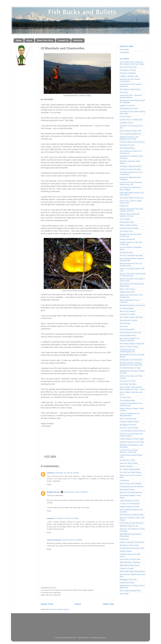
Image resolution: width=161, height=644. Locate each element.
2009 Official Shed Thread (130, 565)
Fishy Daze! (124, 539)
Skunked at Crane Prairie (129, 545)
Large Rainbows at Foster (129, 501)
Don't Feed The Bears (128, 384)
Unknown (51, 473)
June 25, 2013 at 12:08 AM (72, 540)
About (29, 40)
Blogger (103, 638)
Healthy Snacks (126, 551)
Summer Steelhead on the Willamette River (130, 415)
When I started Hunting (128, 225)
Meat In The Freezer (127, 289)
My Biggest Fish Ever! (128, 425)
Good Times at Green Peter (130, 559)
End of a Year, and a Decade (131, 483)
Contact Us (63, 40)
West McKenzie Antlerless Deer (132, 515)
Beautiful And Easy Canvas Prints (132, 305)
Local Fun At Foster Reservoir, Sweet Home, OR (131, 183)
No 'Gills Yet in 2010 (127, 460)
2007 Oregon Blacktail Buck (130, 591)
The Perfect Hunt (126, 231)
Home (19, 40)
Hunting (123, 52)
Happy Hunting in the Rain (130, 507)
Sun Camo (124, 326)
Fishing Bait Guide (127, 222)
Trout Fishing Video (127, 329)
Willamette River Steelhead (130, 562)
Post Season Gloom (127, 490)
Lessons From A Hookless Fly (131, 120)
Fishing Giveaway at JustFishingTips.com (127, 351)
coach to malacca (54, 540)
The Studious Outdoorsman (130, 89)
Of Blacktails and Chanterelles (131, 360)
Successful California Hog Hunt (131, 198)
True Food (124, 92)
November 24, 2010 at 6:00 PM (76, 492)
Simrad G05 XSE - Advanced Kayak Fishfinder (131, 96)
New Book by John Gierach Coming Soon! (130, 80)
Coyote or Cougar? (127, 568)
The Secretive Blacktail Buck (130, 134)
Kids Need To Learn (127, 145)
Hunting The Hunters (128, 314)
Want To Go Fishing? (128, 311)
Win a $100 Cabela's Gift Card (131, 317)
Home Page (124, 594)
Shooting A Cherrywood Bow (130, 166)
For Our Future (125, 117)
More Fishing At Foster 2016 (130, 131)
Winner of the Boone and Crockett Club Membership (133, 275)
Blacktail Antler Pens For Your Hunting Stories (131, 265)
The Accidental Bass (127, 400)
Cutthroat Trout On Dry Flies (130, 169)
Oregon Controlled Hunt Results (132, 542)
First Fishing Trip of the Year (130, 332)
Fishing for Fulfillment (128, 73)
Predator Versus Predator (129, 228)
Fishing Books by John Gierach (131, 486)
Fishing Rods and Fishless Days (132, 548)
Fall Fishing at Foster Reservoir (132, 523)
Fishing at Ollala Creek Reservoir (132, 142)
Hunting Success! (126, 252)
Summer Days (125, 323)
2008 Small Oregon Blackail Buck (132, 571)
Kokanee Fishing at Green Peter (132, 442)
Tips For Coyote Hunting (129, 347)
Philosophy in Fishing (128, 70)
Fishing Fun (124, 206)
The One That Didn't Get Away (131, 255)
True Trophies (125, 219)
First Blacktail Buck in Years (130, 368)
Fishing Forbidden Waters (129, 422)
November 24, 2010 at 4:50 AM (67, 473)
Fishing (122, 49)
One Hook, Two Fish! (128, 381)
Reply (49, 484)
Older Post (108, 604)
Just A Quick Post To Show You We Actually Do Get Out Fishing (132, 63)
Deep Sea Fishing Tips (128, 67)
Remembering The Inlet (129, 109)
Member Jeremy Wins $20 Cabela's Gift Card (130, 215)
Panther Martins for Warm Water (132, 439)
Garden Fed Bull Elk (127, 239)
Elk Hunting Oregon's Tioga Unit (132, 344)
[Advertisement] (80, 622)
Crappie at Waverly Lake (129, 76)
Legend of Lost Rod (127, 105)
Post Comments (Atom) (60, 609)
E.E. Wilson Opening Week (130, 469)
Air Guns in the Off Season (130, 504)
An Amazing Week (127, 308)
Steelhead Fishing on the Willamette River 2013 (129, 138)
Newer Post (47, 604)
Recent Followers (126, 466)
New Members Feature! (129, 320)
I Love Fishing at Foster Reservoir (133, 431)
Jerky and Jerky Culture (129, 463)
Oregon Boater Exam (128, 335)
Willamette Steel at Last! (129, 526)
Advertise (78, 40)
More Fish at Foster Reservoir (131, 492)
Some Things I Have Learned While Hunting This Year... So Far (132, 388)
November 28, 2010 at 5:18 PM (66, 518)
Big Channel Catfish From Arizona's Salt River (129, 340)
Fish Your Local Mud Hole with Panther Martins (131, 435)
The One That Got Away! (129, 428)
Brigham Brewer (53, 492)
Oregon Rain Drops (127, 583)
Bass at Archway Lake (128, 419)
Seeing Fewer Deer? (128, 292)
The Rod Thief (125, 397)
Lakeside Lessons (126, 123)
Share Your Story (45, 40)
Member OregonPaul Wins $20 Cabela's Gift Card (131, 210)
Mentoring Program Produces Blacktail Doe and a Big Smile (131, 364)
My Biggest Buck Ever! (128, 580)
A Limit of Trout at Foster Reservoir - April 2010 (129, 451)
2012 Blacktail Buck (127, 148)
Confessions (124, 480)
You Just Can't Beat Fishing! (130, 472)
